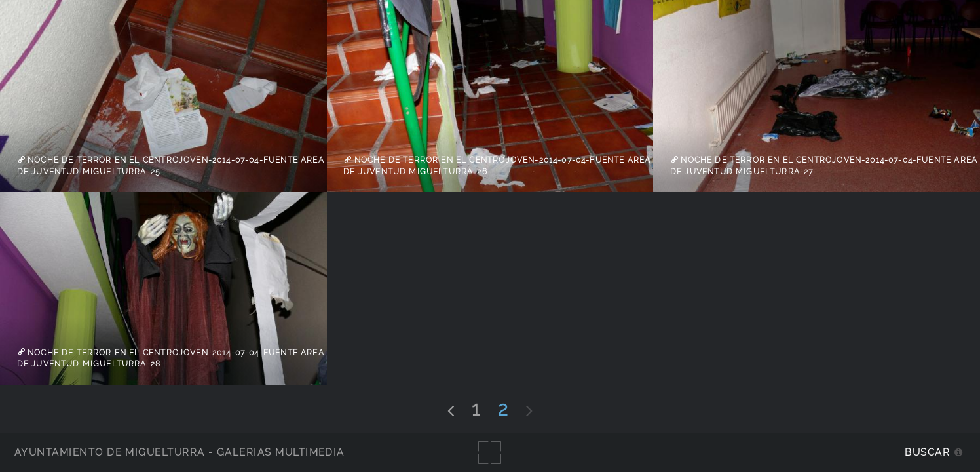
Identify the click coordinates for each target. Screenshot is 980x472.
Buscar (927, 452)
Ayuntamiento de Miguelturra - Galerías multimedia (179, 452)
